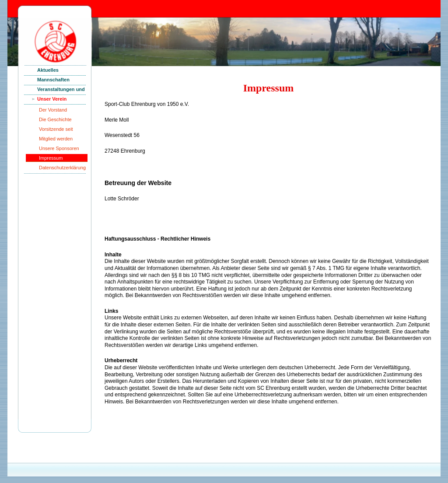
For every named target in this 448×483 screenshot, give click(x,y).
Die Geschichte (55, 119)
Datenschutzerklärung (62, 168)
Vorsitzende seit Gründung (56, 131)
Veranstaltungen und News (61, 91)
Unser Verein (52, 99)
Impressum (51, 158)
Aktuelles (48, 70)
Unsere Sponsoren (59, 148)
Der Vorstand (53, 110)
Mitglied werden (56, 139)
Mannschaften (53, 80)
